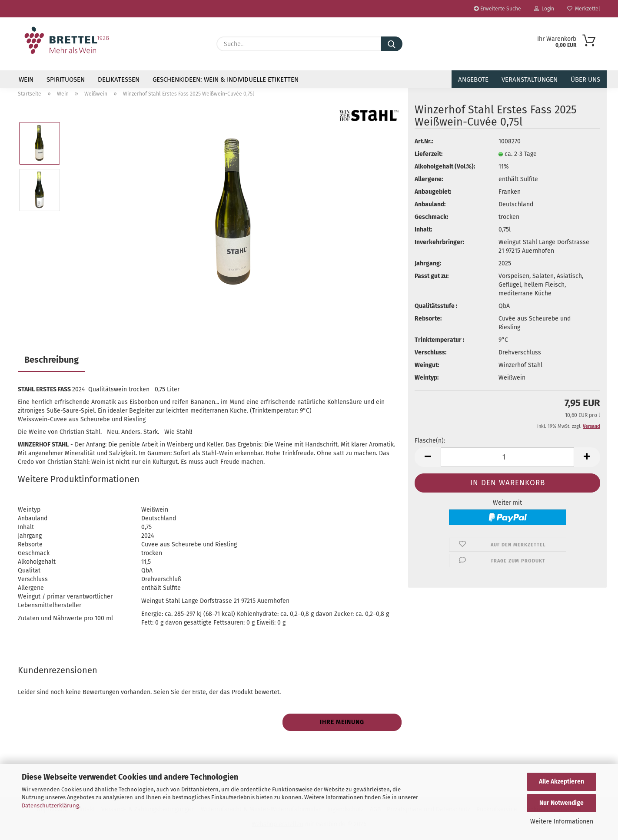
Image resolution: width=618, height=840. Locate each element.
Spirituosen (66, 79)
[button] (428, 457)
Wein (26, 79)
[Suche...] (392, 44)
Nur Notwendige (562, 803)
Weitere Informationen (562, 822)
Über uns (585, 79)
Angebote (473, 79)
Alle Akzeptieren (562, 782)
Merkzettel (584, 9)
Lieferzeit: (429, 154)
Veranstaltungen (530, 79)
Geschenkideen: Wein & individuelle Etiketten (226, 79)
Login (544, 9)
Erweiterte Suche (497, 9)
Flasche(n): (430, 441)
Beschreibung (51, 360)
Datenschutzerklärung (50, 805)
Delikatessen (119, 79)
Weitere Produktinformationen (79, 479)
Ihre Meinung (342, 722)
